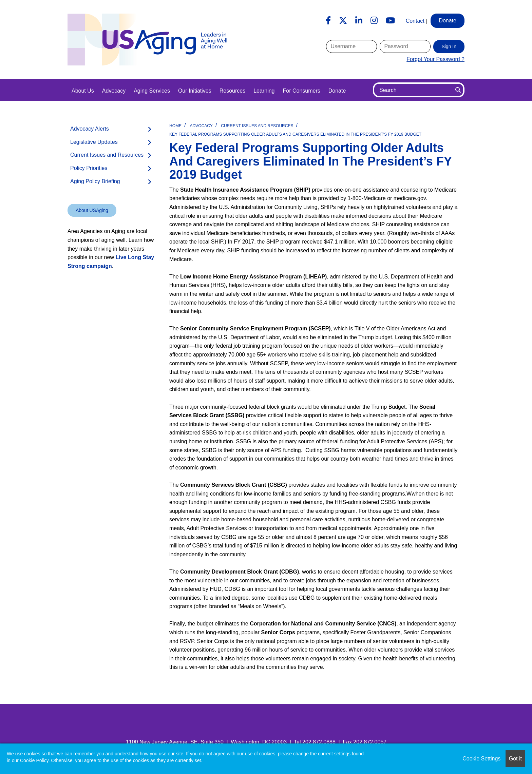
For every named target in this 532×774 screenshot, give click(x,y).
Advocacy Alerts (90, 129)
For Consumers (301, 91)
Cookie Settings (481, 759)
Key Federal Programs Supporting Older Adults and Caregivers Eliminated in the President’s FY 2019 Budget (295, 134)
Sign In (449, 46)
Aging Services (152, 91)
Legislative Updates (94, 142)
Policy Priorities (89, 168)
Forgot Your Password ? (435, 59)
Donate (337, 91)
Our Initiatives (195, 91)
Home (175, 126)
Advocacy (114, 91)
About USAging (92, 210)
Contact (415, 21)
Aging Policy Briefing (95, 181)
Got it (515, 759)
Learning (264, 91)
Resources (232, 91)
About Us (83, 91)
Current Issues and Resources (257, 126)
